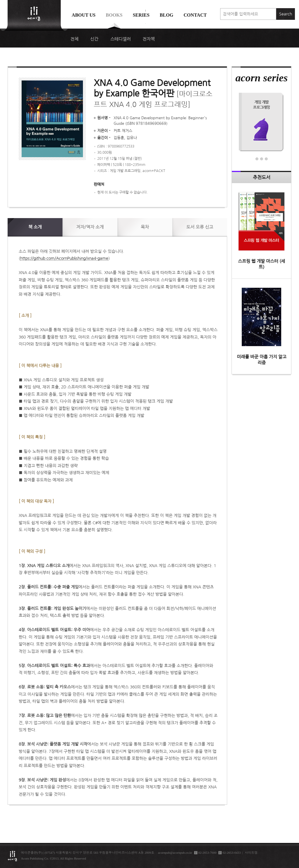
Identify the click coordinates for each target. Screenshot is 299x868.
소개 (35, 227)
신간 (94, 39)
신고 (200, 227)
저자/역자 (90, 227)
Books (114, 15)
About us (84, 15)
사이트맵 (251, 853)
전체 (74, 39)
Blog (167, 15)
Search (286, 14)
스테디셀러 (121, 39)
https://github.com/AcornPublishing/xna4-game (64, 258)
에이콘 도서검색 (146, 30)
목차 (145, 227)
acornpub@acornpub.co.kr (175, 853)
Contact (195, 15)
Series (141, 15)
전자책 (149, 39)
